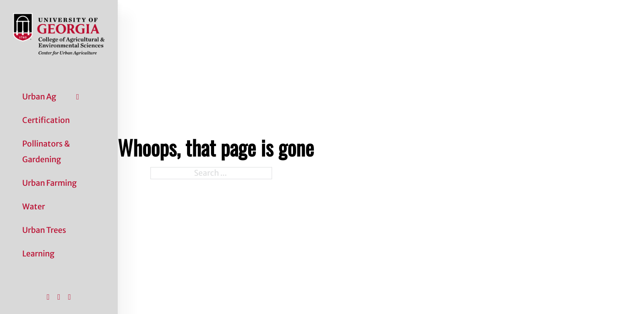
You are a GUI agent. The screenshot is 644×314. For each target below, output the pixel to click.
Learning (38, 254)
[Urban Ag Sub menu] (78, 97)
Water (34, 206)
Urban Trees (44, 230)
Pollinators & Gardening (46, 152)
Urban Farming (49, 183)
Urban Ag (39, 97)
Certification (46, 120)
